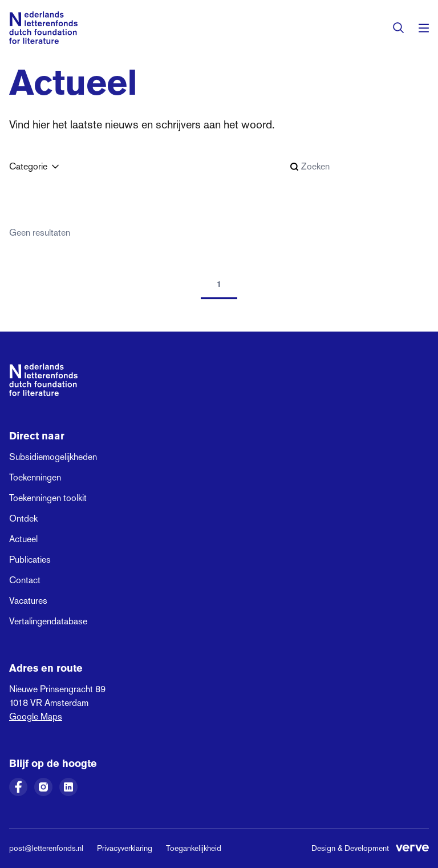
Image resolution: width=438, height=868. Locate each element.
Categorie (35, 166)
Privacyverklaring (125, 848)
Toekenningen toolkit (48, 498)
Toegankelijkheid (194, 848)
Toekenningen (35, 477)
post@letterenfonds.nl (46, 848)
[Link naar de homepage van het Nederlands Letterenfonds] (43, 28)
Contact (25, 580)
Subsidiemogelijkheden (53, 457)
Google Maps (36, 716)
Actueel (23, 539)
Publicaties (30, 560)
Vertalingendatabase (48, 621)
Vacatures (28, 601)
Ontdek (23, 518)
